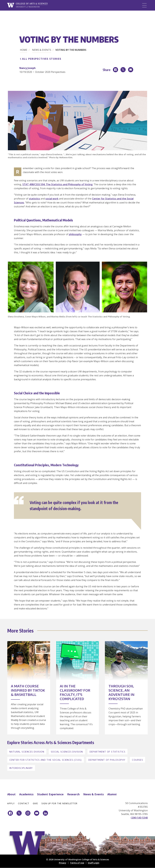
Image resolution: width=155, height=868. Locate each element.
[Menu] (144, 5)
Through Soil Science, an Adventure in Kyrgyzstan (121, 692)
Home (24, 50)
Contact (24, 803)
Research (73, 794)
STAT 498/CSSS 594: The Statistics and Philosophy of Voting (57, 184)
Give (35, 803)
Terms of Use (77, 863)
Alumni (112, 794)
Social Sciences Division (67, 752)
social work (52, 199)
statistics (34, 199)
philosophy (75, 234)
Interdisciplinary (21, 768)
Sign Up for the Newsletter (59, 803)
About (11, 794)
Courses (138, 760)
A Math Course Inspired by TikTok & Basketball (28, 690)
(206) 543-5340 (139, 818)
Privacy (63, 863)
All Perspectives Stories (42, 59)
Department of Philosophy (107, 760)
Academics (26, 794)
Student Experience (50, 794)
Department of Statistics (108, 752)
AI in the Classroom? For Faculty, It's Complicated (75, 692)
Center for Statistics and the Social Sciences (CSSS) (46, 760)
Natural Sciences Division (27, 752)
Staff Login (94, 863)
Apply (11, 803)
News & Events (42, 50)
